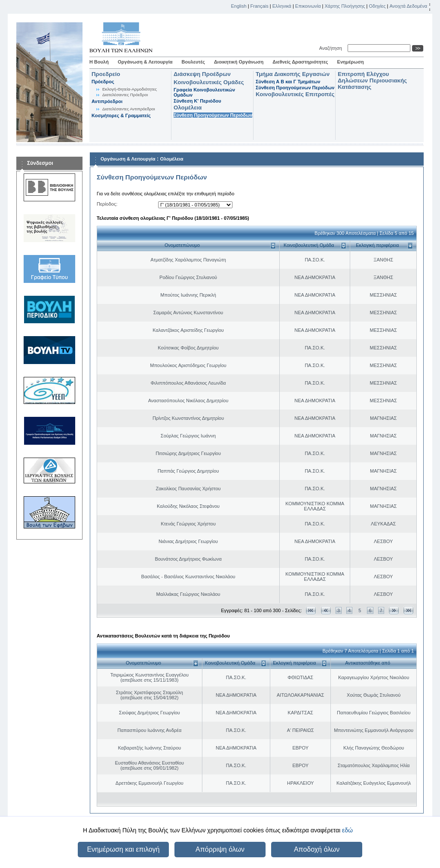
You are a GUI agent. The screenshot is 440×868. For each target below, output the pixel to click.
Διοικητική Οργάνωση (239, 62)
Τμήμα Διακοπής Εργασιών (293, 74)
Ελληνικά (282, 6)
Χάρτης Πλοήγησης (345, 6)
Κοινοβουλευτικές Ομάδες (209, 82)
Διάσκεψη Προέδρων (202, 74)
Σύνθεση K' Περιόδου (197, 101)
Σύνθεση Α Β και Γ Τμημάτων (288, 82)
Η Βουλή (99, 62)
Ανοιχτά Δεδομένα (408, 6)
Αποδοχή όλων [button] (317, 849)
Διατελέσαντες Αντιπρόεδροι (129, 109)
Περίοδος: (107, 204)
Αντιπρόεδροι (107, 101)
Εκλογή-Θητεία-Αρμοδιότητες (130, 89)
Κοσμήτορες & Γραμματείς (121, 115)
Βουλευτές (193, 62)
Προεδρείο (106, 74)
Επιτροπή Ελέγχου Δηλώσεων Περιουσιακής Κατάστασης (372, 80)
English (239, 6)
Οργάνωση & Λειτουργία (145, 62)
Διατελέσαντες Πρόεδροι (125, 95)
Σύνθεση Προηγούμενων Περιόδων (213, 115)
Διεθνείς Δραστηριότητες (300, 62)
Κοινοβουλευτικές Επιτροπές (295, 94)
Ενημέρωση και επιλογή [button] (123, 849)
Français (260, 6)
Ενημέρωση (351, 62)
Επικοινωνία (308, 6)
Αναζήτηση (332, 48)
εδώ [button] (347, 830)
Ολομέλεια (188, 108)
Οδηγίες (377, 6)
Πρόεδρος (103, 82)
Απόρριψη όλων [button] (220, 849)
